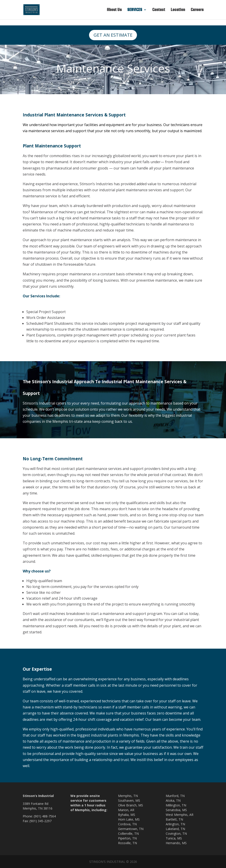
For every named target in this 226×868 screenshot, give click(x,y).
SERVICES (135, 10)
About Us (114, 10)
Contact (159, 10)
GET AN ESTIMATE (113, 35)
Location (178, 10)
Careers (197, 10)
